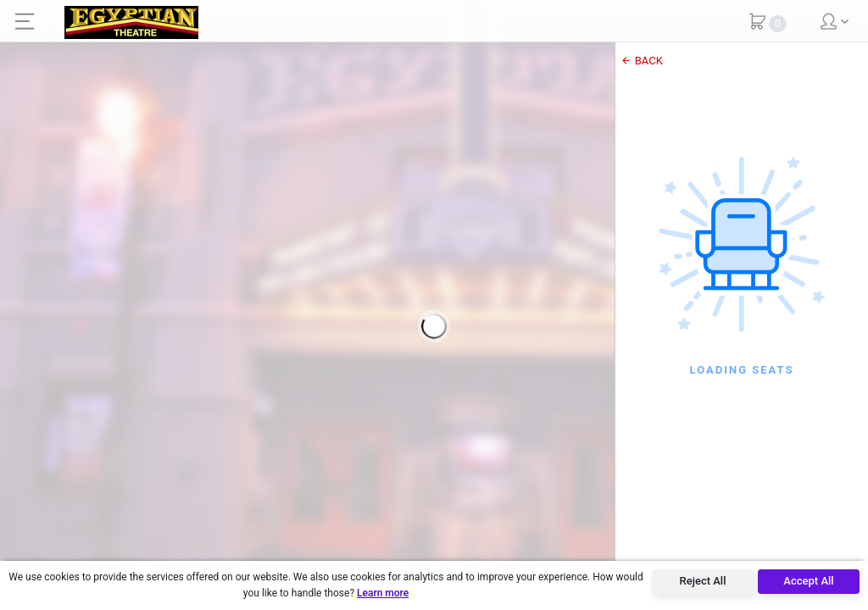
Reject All (703, 581)
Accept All (808, 581)
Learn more (383, 593)
